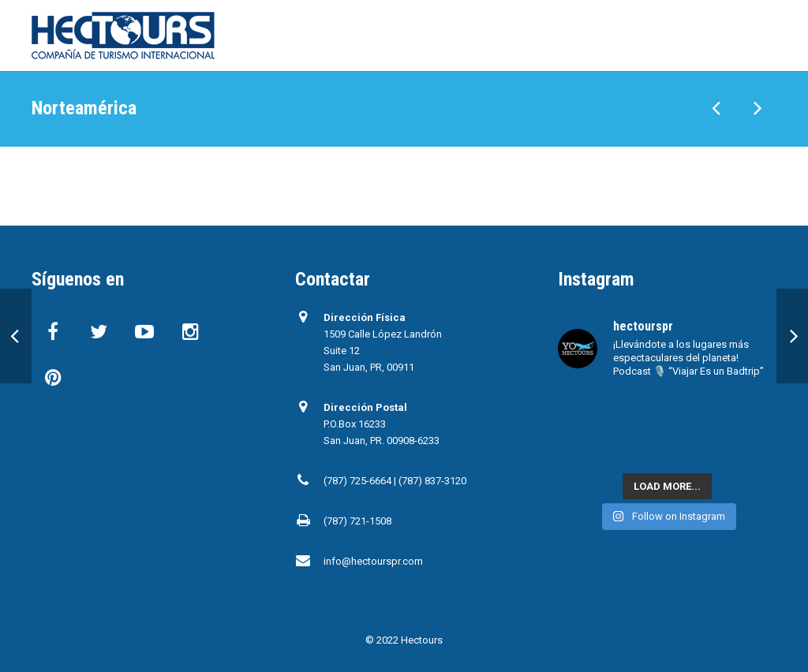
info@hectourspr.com (373, 561)
